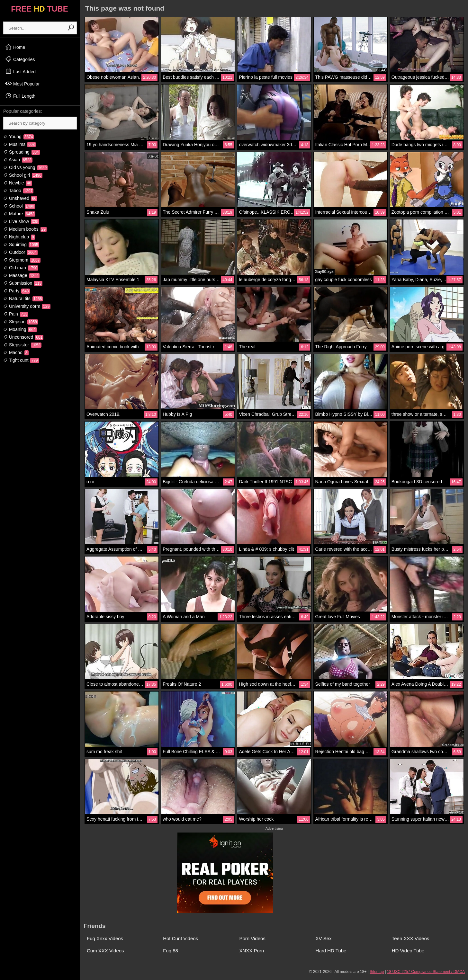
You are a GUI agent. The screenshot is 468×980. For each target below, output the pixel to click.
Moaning (20, 329)
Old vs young (25, 167)
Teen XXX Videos (410, 938)
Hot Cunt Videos (180, 938)
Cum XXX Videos (105, 951)
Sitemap (377, 972)
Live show (21, 221)
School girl (23, 175)
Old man (21, 268)
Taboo (18, 191)
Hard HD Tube (331, 951)
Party (17, 291)
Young (18, 137)
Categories (20, 59)
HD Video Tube (408, 951)
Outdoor (20, 252)
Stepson (21, 322)
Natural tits (23, 298)
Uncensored (23, 337)
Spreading (22, 152)
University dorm (27, 306)
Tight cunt (21, 360)
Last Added (20, 71)
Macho (16, 352)
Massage (21, 275)
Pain (16, 314)
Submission (23, 283)
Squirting (21, 245)
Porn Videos (252, 938)
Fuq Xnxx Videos (105, 938)
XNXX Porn (252, 951)
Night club (19, 237)
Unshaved (20, 198)
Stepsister (22, 345)
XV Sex (324, 938)
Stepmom (22, 260)
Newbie (18, 183)
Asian (18, 160)
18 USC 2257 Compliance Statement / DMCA (426, 972)
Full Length (20, 96)
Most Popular (22, 84)
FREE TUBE (39, 9)
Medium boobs (25, 229)
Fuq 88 (171, 951)
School (19, 206)
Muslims (19, 144)
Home (15, 47)
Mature (19, 214)
